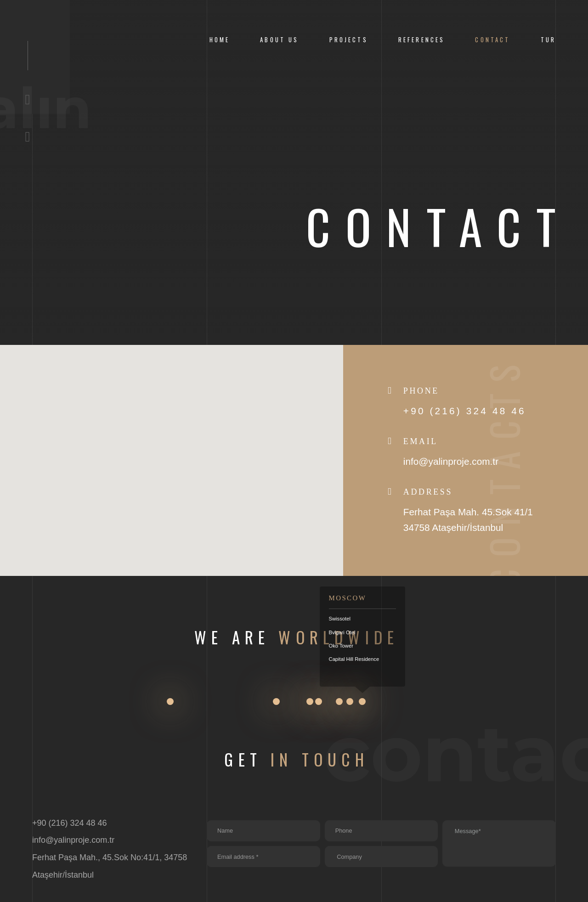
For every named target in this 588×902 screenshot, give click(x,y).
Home (220, 40)
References (421, 40)
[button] (171, 452)
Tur (548, 40)
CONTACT (492, 40)
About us (279, 40)
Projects (349, 40)
